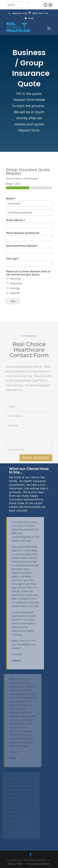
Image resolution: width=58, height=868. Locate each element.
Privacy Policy (15, 864)
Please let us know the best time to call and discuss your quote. (28, 273)
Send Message (36, 458)
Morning (15, 279)
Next (13, 301)
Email (31, 18)
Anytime (15, 293)
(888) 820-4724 (20, 13)
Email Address (16, 220)
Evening (15, 288)
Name (11, 199)
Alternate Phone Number (22, 246)
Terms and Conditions (38, 864)
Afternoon (16, 283)
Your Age (13, 259)
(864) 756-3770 (40, 13)
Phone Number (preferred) (23, 233)
